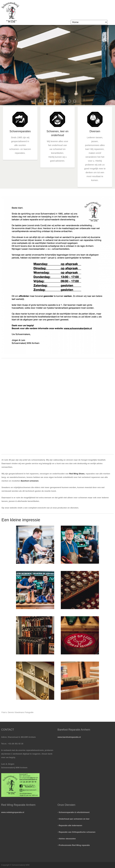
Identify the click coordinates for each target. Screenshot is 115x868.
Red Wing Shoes (77, 474)
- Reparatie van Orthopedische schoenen (76, 832)
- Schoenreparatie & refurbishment (74, 812)
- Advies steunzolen (67, 839)
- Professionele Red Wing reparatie (74, 845)
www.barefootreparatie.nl (69, 737)
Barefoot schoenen (30, 481)
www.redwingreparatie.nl (13, 812)
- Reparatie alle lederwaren (70, 825)
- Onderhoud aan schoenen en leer (74, 819)
